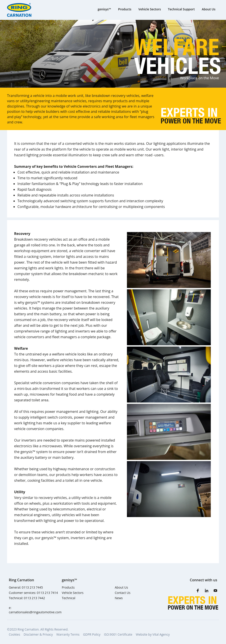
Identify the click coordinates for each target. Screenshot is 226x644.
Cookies (14, 634)
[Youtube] (215, 591)
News (119, 598)
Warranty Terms (68, 634)
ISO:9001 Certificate (118, 634)
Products (68, 587)
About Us (121, 587)
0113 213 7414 (47, 593)
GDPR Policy (92, 634)
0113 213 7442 (34, 598)
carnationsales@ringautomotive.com (35, 612)
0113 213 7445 (32, 587)
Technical (69, 598)
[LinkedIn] (207, 591)
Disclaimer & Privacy (38, 634)
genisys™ (69, 580)
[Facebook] (198, 591)
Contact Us (123, 593)
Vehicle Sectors (73, 593)
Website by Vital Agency (153, 634)
